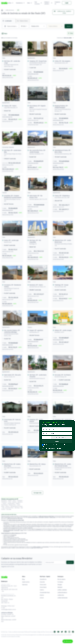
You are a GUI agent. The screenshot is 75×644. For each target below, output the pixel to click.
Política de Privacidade (56, 448)
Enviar (57, 442)
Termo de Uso (46, 448)
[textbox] (62, 437)
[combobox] (62, 437)
